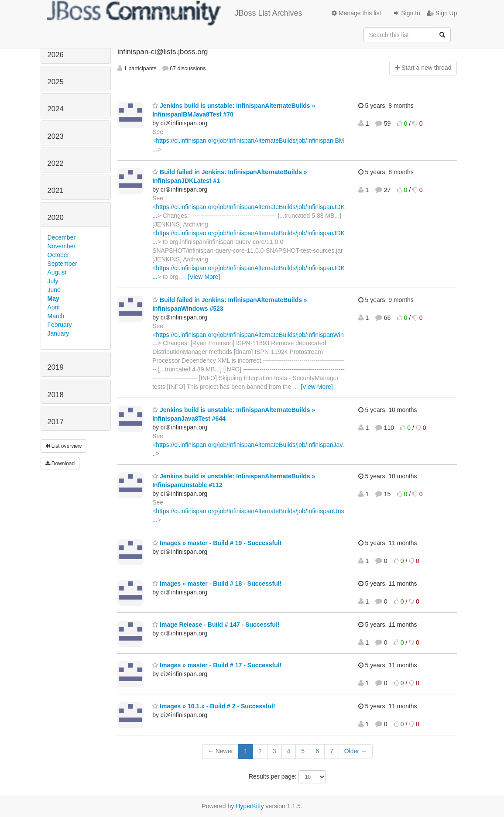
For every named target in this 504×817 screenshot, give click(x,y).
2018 (56, 395)
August (57, 272)
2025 (56, 82)
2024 (56, 109)
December (62, 237)
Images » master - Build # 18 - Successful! (217, 584)
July (53, 281)
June (54, 290)
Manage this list (356, 13)
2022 (56, 163)
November (62, 246)
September (62, 264)
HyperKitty (250, 806)
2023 (56, 136)
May (53, 299)
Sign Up (442, 13)
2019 (56, 367)
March (56, 316)
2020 (56, 218)
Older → (356, 751)
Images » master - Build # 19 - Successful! (217, 543)
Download (60, 463)
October (58, 255)
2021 (56, 191)
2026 (56, 55)
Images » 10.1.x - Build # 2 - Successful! (214, 706)
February (60, 325)
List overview (64, 446)
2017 (56, 422)
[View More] (204, 277)
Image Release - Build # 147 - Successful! (216, 625)
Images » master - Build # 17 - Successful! (217, 665)
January (58, 333)
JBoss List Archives (175, 13)
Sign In (407, 13)
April (54, 307)
